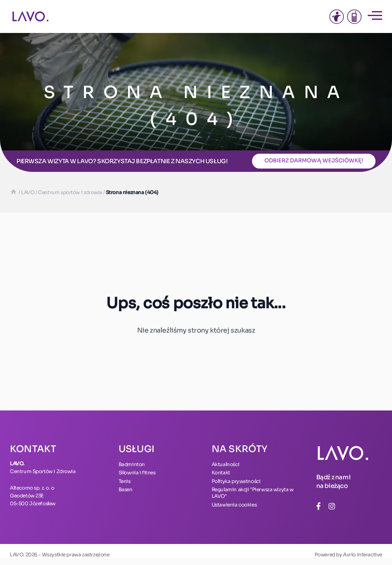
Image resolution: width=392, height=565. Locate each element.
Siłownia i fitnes (137, 472)
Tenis (125, 481)
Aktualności (225, 464)
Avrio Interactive (363, 554)
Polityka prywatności (236, 481)
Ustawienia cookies (234, 505)
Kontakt (221, 472)
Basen (126, 489)
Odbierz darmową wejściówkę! (314, 161)
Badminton (132, 464)
